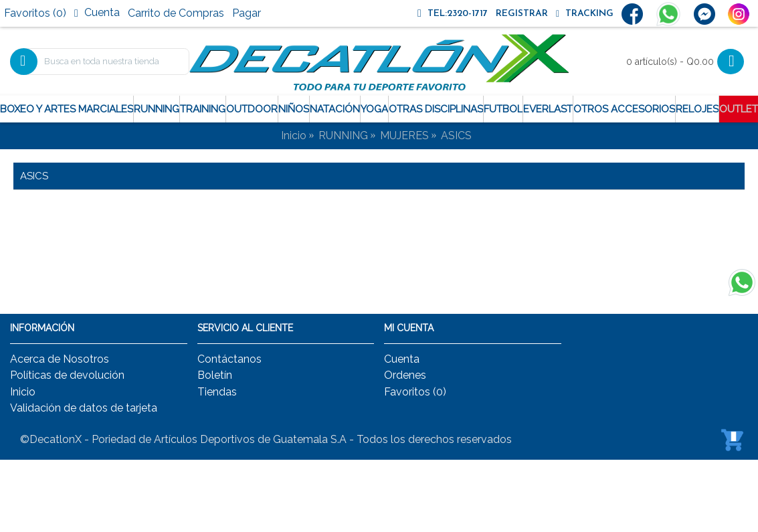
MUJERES (404, 136)
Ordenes (405, 375)
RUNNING (343, 136)
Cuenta (402, 359)
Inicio (294, 136)
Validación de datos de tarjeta (84, 408)
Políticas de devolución (67, 375)
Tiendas (217, 392)
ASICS (456, 136)
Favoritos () (415, 392)
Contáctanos (229, 359)
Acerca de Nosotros (60, 359)
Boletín (215, 375)
